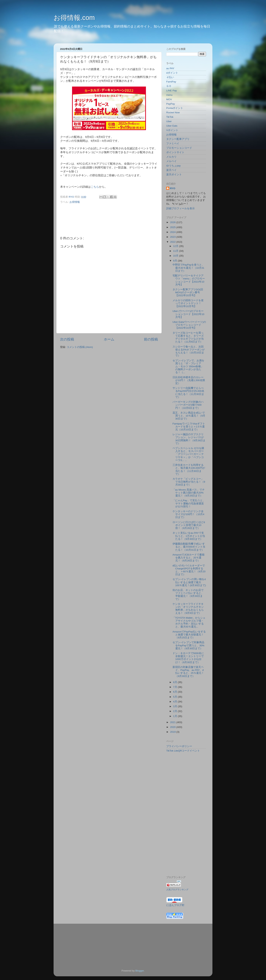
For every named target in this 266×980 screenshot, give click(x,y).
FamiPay (171, 82)
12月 (176, 246)
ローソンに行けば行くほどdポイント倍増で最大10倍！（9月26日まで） (189, 525)
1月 (175, 716)
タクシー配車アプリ (178, 139)
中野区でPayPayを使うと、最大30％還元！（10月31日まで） (189, 268)
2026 (173, 222)
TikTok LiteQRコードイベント (183, 751)
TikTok (170, 117)
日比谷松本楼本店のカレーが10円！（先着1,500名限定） (189, 380)
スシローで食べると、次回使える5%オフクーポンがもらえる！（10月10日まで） (189, 351)
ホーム (109, 339)
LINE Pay (172, 91)
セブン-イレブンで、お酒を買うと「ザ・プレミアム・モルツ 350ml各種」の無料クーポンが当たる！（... (189, 367)
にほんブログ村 (175, 905)
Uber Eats (172, 126)
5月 (175, 697)
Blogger (140, 971)
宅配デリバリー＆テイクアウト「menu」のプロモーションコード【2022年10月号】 (189, 280)
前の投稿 (151, 339)
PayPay (171, 104)
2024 (173, 232)
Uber (169, 121)
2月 (175, 711)
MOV (169, 99)
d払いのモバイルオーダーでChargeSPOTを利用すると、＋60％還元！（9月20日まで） (189, 570)
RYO (173, 188)
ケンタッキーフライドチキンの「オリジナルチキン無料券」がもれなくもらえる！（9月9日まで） (188, 608)
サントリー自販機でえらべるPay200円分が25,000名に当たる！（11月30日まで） (188, 393)
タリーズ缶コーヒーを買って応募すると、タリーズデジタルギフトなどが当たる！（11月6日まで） (188, 337)
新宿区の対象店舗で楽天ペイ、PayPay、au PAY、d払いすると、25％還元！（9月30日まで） (188, 672)
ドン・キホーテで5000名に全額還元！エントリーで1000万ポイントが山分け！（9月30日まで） (188, 658)
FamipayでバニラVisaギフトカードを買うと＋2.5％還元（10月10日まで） (189, 427)
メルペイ (171, 161)
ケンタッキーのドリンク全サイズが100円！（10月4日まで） (188, 514)
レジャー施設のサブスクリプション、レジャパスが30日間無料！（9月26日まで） (189, 439)
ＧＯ (169, 86)
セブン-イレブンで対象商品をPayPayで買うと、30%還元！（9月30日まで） (189, 645)
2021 (173, 722)
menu (169, 95)
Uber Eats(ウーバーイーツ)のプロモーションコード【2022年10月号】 (189, 325)
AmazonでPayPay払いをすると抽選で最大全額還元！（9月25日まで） (189, 635)
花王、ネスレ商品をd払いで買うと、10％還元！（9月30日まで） (189, 416)
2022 (173, 242)
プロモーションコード (179, 148)
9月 (175, 261)
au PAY (170, 68)
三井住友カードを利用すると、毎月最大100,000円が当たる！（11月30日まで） (189, 470)
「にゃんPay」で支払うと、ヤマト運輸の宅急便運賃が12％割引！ (189, 503)
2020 (173, 727)
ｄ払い (170, 77)
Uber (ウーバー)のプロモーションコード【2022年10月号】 (188, 314)
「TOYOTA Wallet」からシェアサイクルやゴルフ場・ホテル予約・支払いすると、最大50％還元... (189, 622)
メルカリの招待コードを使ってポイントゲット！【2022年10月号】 (188, 303)
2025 (173, 227)
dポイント (172, 73)
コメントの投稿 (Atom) (80, 347)
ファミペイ (173, 143)
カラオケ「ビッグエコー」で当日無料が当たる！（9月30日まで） (189, 482)
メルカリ (171, 157)
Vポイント (172, 130)
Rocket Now (173, 112)
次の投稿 (67, 339)
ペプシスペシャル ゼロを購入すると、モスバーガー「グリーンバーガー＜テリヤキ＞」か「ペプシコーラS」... (188, 454)
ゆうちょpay (173, 166)
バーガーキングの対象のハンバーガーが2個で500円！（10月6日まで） (188, 405)
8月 (175, 682)
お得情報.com (74, 18)
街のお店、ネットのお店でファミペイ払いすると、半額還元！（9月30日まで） (188, 595)
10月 (176, 256)
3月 (175, 706)
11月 (176, 251)
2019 (173, 732)
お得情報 (75, 202)
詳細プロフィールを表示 (180, 208)
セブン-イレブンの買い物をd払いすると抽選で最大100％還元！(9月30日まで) (189, 582)
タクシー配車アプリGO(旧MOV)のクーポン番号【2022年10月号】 (188, 292)
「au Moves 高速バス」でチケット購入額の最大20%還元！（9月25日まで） (189, 493)
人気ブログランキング (177, 890)
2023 (173, 237)
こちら (95, 187)
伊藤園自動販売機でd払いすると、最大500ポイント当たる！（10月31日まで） (189, 547)
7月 (175, 687)
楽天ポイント (174, 174)
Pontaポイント (175, 108)
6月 (175, 692)
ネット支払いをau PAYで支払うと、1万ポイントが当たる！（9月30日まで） (189, 536)
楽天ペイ (171, 170)
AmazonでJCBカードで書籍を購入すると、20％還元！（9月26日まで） (189, 558)
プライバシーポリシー (179, 746)
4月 (175, 702)
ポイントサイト (175, 152)
